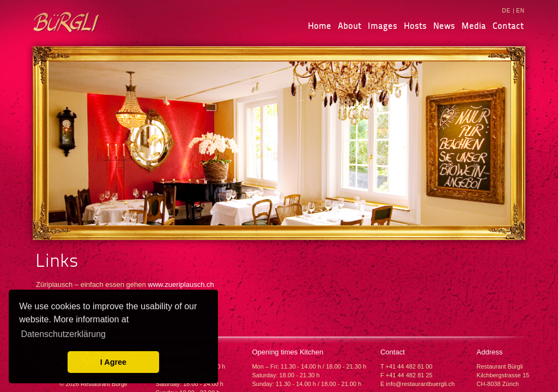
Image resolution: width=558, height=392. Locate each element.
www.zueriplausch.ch (181, 284)
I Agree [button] (113, 362)
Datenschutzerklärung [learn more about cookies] (63, 334)
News (444, 26)
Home (320, 26)
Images (383, 26)
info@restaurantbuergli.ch (420, 384)
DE (506, 11)
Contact (508, 26)
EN (520, 11)
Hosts (415, 26)
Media (474, 26)
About (350, 26)
